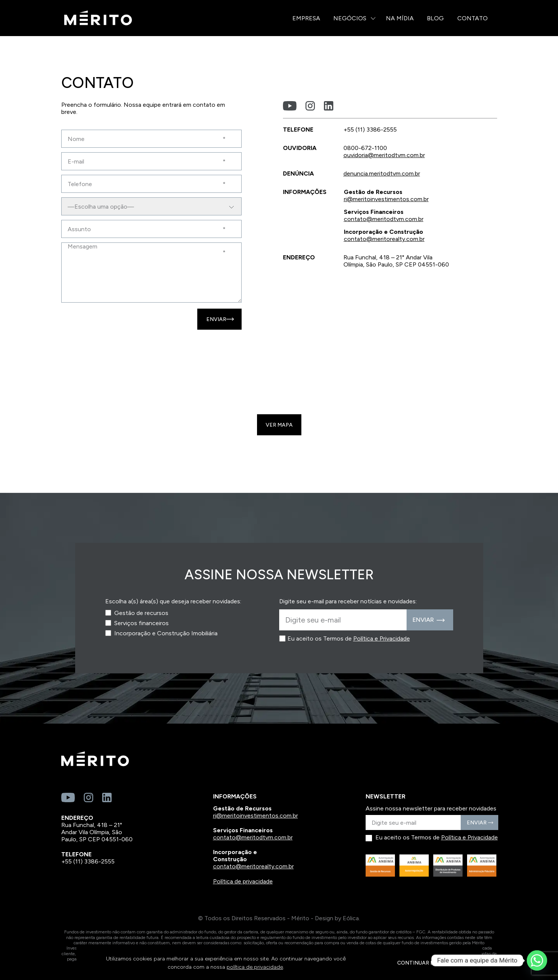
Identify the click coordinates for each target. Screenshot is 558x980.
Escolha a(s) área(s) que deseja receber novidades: (173, 601)
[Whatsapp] (537, 960)
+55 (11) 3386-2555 (88, 861)
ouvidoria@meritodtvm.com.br (384, 155)
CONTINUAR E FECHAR (427, 963)
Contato (473, 18)
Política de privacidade (243, 881)
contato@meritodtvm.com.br (384, 219)
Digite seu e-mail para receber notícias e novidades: (348, 601)
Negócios (350, 18)
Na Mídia (400, 18)
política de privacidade (255, 967)
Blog (435, 18)
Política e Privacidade (382, 638)
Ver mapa (279, 425)
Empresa (306, 18)
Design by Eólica (337, 918)
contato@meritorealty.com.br (384, 239)
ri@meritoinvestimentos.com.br (386, 199)
